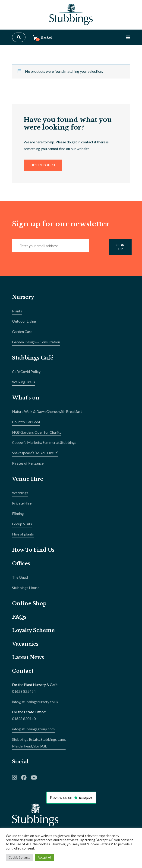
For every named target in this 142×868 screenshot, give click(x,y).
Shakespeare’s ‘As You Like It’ (35, 455)
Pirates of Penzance (28, 465)
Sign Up (121, 249)
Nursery (23, 299)
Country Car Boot (26, 424)
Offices (21, 566)
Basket (42, 39)
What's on (26, 400)
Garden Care (22, 334)
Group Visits (22, 526)
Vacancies (26, 646)
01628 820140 (24, 721)
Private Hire (22, 505)
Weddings (20, 495)
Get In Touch (44, 167)
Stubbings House (26, 590)
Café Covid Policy (26, 374)
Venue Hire (28, 481)
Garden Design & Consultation (36, 344)
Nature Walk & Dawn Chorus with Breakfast (47, 414)
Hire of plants (23, 536)
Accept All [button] (45, 857)
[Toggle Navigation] (128, 38)
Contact (23, 673)
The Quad (20, 579)
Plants (17, 313)
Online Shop (30, 606)
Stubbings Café (33, 360)
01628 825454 (24, 694)
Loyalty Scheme (34, 633)
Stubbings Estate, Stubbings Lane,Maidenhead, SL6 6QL (39, 745)
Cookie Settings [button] (19, 857)
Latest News (28, 660)
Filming (18, 516)
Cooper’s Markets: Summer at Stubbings (44, 445)
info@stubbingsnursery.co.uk (35, 704)
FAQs (19, 619)
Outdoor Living (24, 323)
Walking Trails (24, 384)
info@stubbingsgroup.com (33, 731)
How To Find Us (34, 552)
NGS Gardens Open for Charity (37, 434)
